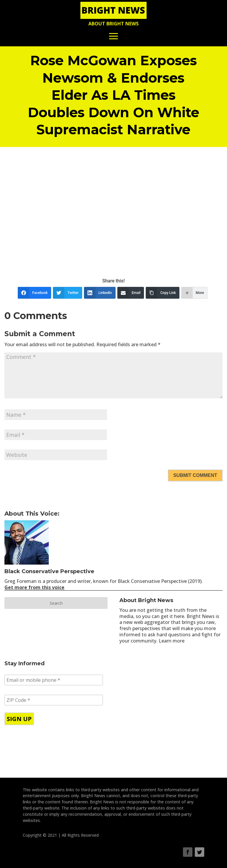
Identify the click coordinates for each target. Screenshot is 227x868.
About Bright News (113, 24)
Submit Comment (195, 475)
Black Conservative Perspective (49, 571)
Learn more (172, 641)
